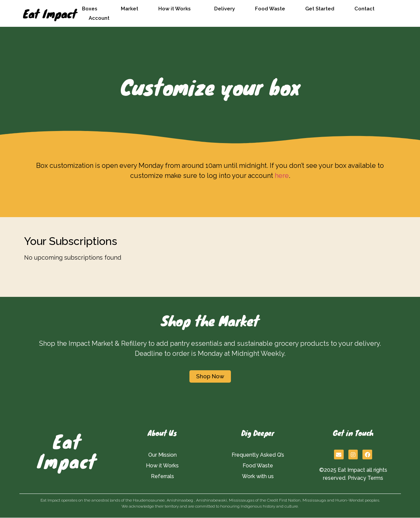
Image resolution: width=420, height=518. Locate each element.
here (282, 176)
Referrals (162, 476)
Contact (364, 9)
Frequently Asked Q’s (258, 455)
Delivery (225, 9)
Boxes (91, 9)
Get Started (320, 9)
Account (99, 18)
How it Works (176, 9)
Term (374, 478)
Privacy (357, 478)
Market (130, 9)
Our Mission (162, 455)
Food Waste (270, 9)
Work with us (258, 476)
